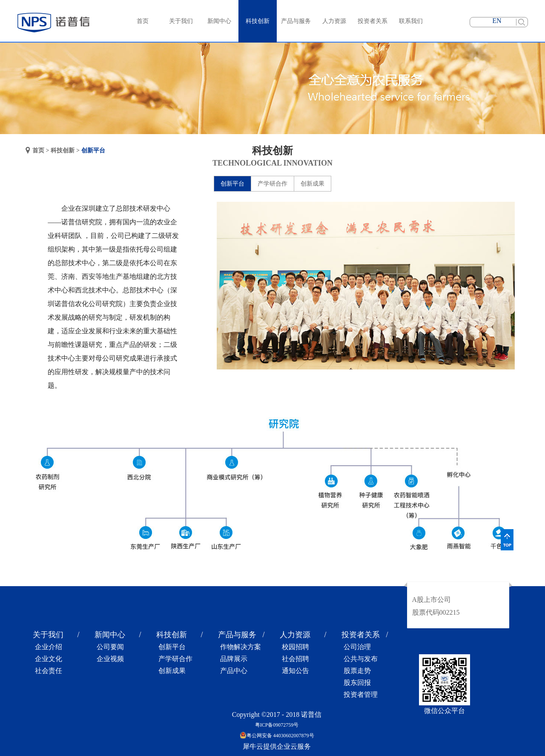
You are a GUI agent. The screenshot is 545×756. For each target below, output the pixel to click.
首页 (143, 21)
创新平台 (93, 150)
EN (497, 21)
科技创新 (63, 150)
